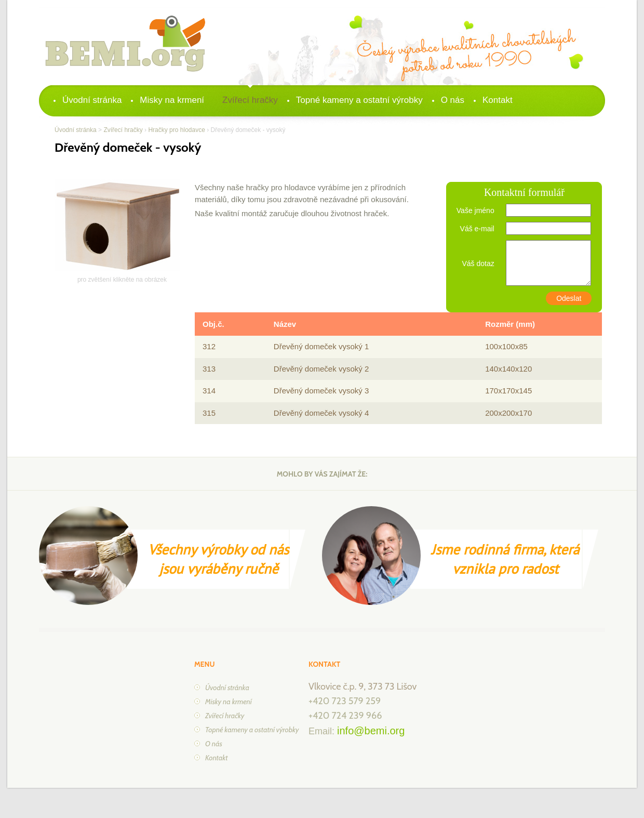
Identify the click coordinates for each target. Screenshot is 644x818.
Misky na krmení (172, 100)
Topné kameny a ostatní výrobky (359, 100)
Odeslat (569, 298)
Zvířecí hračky (250, 100)
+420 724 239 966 (345, 716)
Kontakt (498, 100)
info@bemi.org (371, 731)
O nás (453, 100)
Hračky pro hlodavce (176, 130)
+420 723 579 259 (345, 701)
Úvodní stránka (92, 100)
